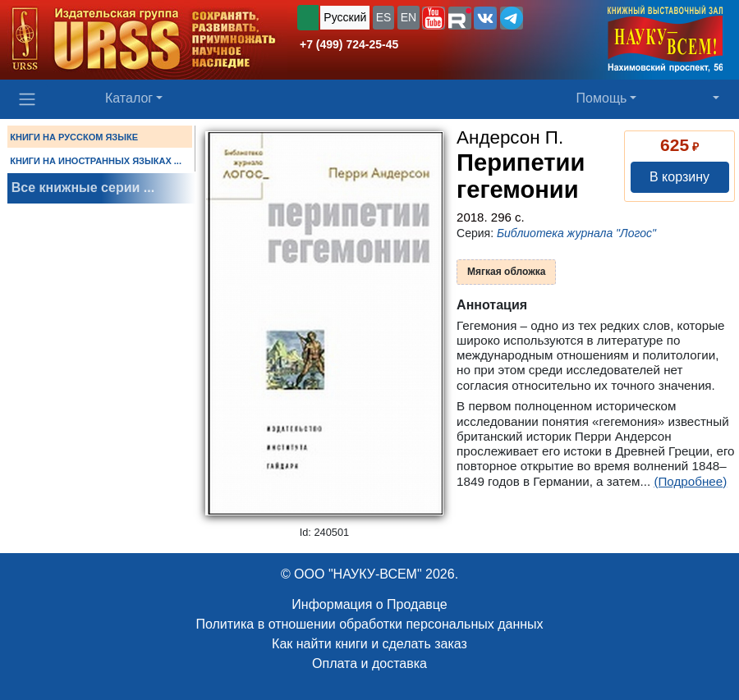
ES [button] (384, 17)
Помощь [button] (602, 98)
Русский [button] (345, 17)
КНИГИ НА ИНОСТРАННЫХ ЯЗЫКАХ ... (96, 161)
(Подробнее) (690, 481)
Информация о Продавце (369, 604)
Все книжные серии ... (83, 188)
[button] (434, 18)
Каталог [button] (129, 98)
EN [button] (409, 17)
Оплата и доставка (369, 663)
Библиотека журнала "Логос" (576, 233)
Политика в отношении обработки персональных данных (369, 624)
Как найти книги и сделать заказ (369, 644)
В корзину (679, 177)
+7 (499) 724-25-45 (349, 44)
